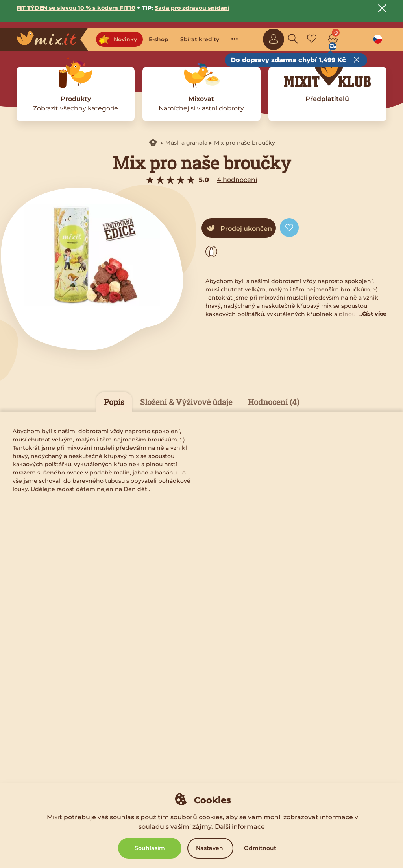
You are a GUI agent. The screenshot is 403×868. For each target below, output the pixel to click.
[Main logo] (52, 39)
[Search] (293, 39)
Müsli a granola (186, 143)
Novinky (117, 39)
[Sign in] (274, 39)
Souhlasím (150, 848)
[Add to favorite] (289, 228)
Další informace (240, 827)
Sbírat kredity (200, 39)
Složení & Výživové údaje (186, 402)
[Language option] (378, 39)
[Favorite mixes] (312, 39)
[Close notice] (382, 8)
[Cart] (333, 39)
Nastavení (210, 848)
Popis (114, 402)
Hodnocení (274, 402)
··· (235, 39)
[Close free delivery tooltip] (357, 60)
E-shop (159, 39)
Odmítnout (260, 848)
